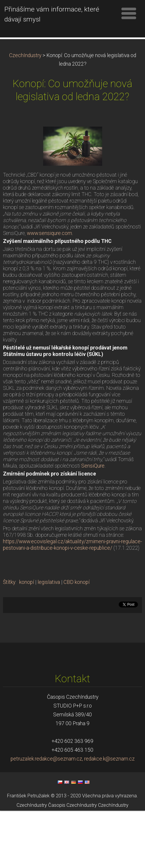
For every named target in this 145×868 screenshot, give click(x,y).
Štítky (9, 640)
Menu (129, 13)
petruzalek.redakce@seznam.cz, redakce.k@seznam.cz (73, 816)
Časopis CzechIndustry (72, 863)
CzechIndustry (25, 113)
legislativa (49, 640)
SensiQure (93, 523)
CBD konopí (76, 640)
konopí (27, 640)
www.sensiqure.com (49, 291)
